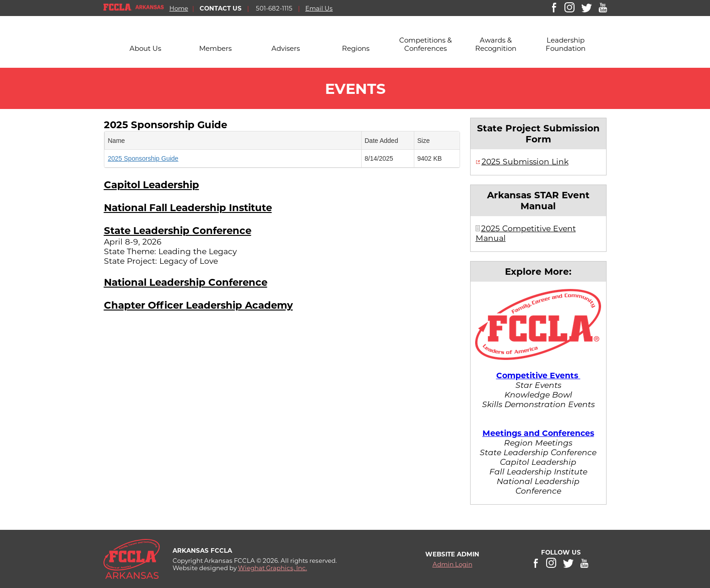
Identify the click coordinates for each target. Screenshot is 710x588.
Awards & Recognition (496, 44)
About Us (145, 48)
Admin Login (453, 564)
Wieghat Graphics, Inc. (273, 568)
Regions (356, 48)
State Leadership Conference (178, 230)
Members (215, 48)
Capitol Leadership (152, 185)
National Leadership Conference (186, 282)
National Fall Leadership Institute (188, 207)
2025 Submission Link (525, 161)
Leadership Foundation (566, 44)
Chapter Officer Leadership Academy (198, 305)
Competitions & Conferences (425, 44)
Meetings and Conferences (538, 433)
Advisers (286, 48)
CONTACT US (221, 8)
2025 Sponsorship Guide (165, 125)
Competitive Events (538, 375)
